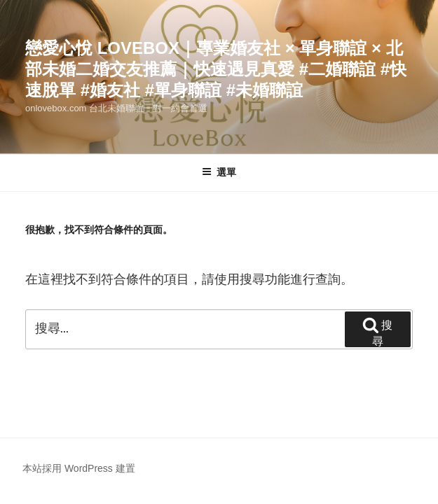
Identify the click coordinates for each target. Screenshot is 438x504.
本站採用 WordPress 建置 (79, 468)
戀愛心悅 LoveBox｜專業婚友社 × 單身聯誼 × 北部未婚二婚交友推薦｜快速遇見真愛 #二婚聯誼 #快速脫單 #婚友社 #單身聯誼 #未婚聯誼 (216, 69)
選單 (219, 172)
